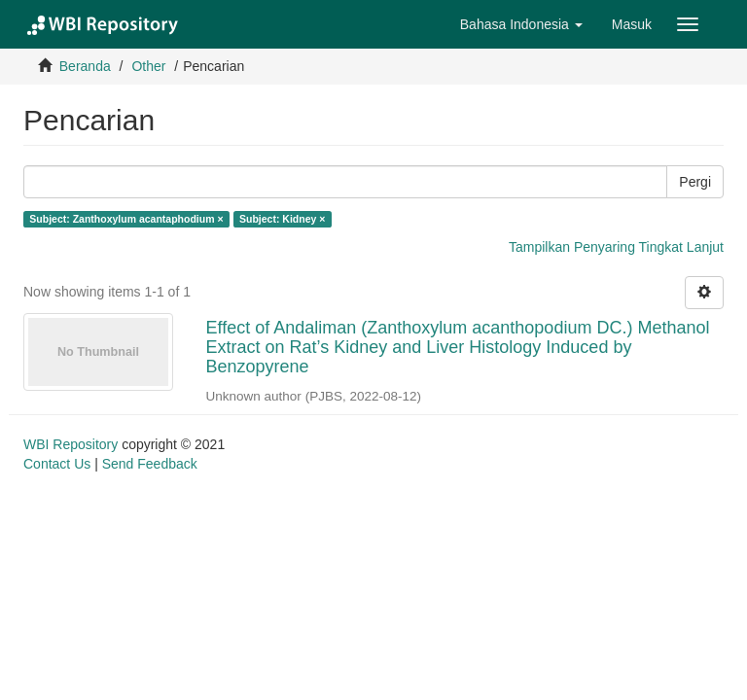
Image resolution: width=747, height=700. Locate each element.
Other (148, 66)
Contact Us (57, 464)
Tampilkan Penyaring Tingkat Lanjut (616, 247)
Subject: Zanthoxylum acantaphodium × (126, 219)
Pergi (695, 182)
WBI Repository (71, 444)
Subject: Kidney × (282, 219)
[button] (521, 24)
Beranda (85, 66)
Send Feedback (150, 464)
